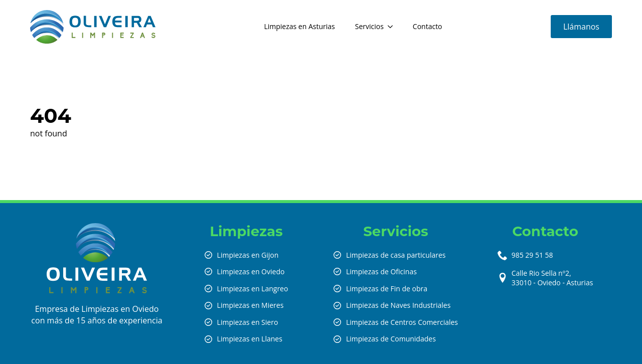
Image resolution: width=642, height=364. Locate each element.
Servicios (369, 26)
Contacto (428, 26)
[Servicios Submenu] (393, 27)
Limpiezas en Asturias (299, 26)
